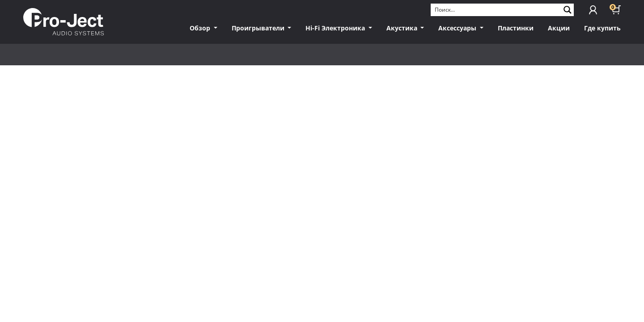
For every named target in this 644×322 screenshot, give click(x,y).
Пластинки (516, 28)
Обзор (201, 28)
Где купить (602, 28)
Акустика (403, 28)
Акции (559, 28)
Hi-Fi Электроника (336, 28)
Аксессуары (458, 28)
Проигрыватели (259, 28)
